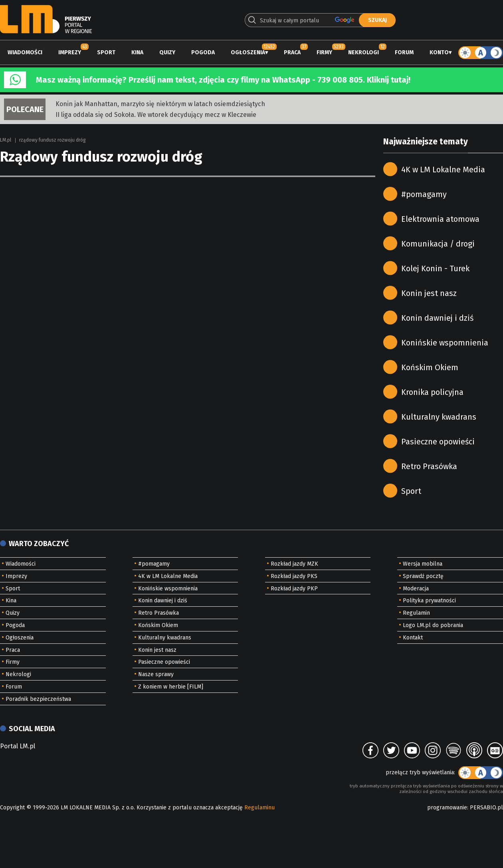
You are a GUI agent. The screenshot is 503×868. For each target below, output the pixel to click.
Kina (137, 52)
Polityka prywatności (429, 601)
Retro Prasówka (429, 466)
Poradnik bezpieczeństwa (38, 699)
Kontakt (413, 638)
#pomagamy (424, 194)
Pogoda (203, 52)
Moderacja (416, 589)
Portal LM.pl (18, 746)
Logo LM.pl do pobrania (433, 625)
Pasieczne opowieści (438, 442)
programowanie (447, 808)
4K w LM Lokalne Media (443, 170)
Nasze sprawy (156, 674)
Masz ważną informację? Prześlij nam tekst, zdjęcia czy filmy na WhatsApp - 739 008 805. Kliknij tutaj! (223, 80)
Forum (404, 52)
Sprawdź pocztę (423, 576)
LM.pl (6, 140)
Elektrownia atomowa (440, 219)
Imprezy (70, 52)
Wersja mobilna (423, 564)
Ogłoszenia (248, 52)
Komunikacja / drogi (438, 244)
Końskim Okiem (430, 367)
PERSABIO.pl (486, 808)
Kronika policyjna (432, 392)
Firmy (324, 52)
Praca (292, 52)
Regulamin (416, 613)
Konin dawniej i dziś (437, 318)
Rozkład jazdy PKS (294, 576)
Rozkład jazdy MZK (294, 564)
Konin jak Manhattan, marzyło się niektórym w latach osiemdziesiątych (160, 104)
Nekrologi (363, 52)
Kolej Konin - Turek (435, 268)
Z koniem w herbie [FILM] (171, 687)
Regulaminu (259, 808)
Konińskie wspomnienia (445, 343)
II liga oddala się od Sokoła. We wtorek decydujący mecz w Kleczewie (156, 115)
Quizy (167, 52)
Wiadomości (25, 52)
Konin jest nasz (429, 293)
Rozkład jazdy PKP (294, 589)
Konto (439, 52)
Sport (106, 52)
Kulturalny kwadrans (439, 417)
